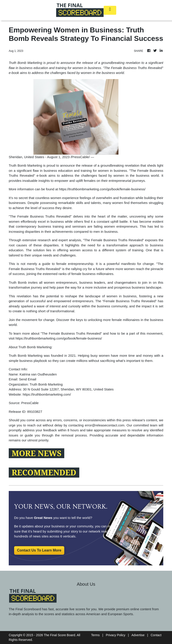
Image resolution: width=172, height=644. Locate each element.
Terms (95, 635)
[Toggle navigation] (110, 10)
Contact (156, 635)
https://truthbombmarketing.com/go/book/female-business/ (102, 189)
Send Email (28, 379)
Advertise (138, 635)
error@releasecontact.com (105, 425)
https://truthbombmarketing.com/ (47, 394)
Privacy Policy (115, 635)
